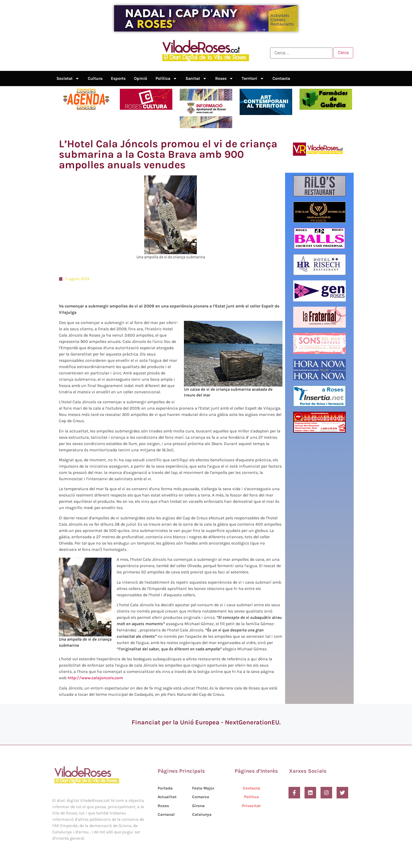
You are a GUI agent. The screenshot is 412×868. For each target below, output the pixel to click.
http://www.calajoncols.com (95, 678)
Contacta (281, 78)
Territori (253, 79)
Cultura (95, 78)
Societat (68, 79)
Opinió (141, 78)
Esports (118, 78)
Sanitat (196, 79)
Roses (224, 79)
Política (166, 79)
